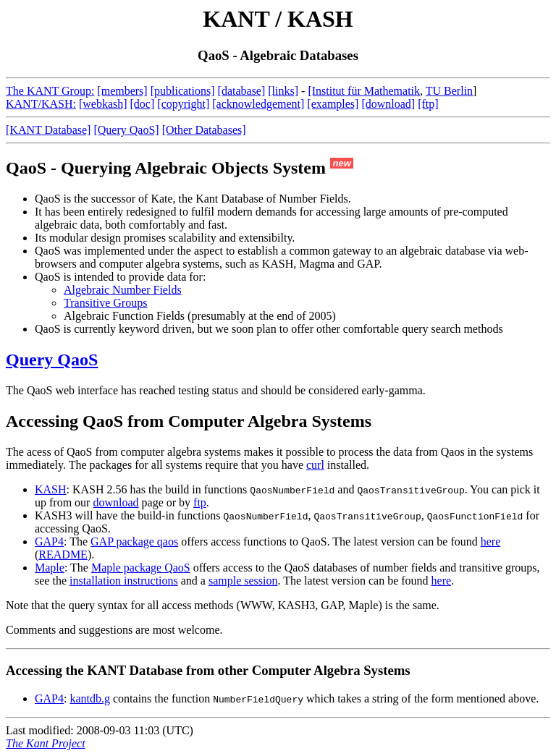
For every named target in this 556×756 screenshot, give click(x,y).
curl (315, 465)
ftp (200, 502)
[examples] (333, 104)
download (115, 502)
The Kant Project (46, 743)
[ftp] (428, 104)
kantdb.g (90, 698)
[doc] (143, 104)
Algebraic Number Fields (123, 290)
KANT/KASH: (41, 104)
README (63, 555)
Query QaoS (52, 360)
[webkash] (103, 104)
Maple (50, 568)
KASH (51, 489)
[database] (242, 91)
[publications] (183, 91)
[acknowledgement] (258, 104)
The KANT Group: (50, 91)
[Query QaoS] (126, 130)
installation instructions (124, 581)
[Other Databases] (204, 130)
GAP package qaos (134, 541)
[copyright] (183, 104)
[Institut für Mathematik (364, 91)
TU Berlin (449, 91)
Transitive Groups (105, 303)
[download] (388, 104)
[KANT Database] (48, 130)
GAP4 (49, 541)
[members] (122, 91)
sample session (243, 581)
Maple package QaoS (141, 568)
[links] (283, 91)
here (491, 541)
